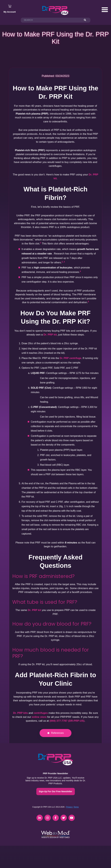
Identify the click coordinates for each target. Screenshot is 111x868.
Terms (76, 807)
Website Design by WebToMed (55, 837)
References (57, 733)
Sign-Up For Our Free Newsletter (55, 791)
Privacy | (70, 807)
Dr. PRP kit (50, 335)
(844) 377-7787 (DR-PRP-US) (67, 721)
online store (39, 717)
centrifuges (41, 713)
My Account (10, 12)
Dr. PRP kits (20, 713)
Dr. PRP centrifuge (71, 358)
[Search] (86, 20)
